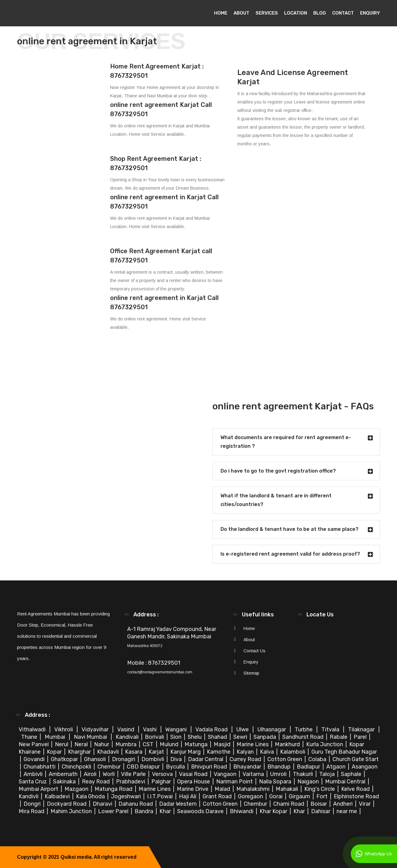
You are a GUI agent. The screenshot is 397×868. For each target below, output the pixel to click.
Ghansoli (96, 759)
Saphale (352, 774)
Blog (320, 13)
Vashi (150, 729)
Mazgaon (77, 789)
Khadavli (109, 752)
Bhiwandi (242, 811)
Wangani (177, 729)
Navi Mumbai (91, 737)
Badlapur (309, 767)
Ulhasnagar (272, 729)
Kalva (268, 752)
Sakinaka (65, 782)
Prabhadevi (131, 782)
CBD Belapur (144, 767)
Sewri (241, 737)
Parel (361, 737)
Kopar (55, 752)
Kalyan (246, 752)
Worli (109, 774)
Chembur (110, 767)
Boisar (319, 804)
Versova (163, 774)
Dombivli (153, 759)
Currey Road (246, 759)
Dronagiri (124, 759)
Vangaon (226, 774)
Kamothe (219, 752)
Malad (223, 789)
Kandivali (128, 737)
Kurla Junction (325, 744)
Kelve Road (356, 789)
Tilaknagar (362, 729)
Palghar (162, 782)
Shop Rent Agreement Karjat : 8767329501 (156, 163)
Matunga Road (114, 789)
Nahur (102, 744)
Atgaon (337, 767)
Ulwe (243, 729)
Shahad (218, 737)
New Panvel (34, 744)
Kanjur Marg (186, 752)
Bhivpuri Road (210, 767)
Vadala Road (212, 729)
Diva (177, 759)
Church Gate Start (356, 759)
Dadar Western (178, 804)
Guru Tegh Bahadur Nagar (344, 752)
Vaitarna (254, 774)
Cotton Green (285, 759)
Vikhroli (64, 729)
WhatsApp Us (374, 854)
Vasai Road (194, 774)
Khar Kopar (274, 811)
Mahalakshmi (254, 789)
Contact (343, 13)
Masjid (223, 744)
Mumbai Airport (39, 789)
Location (296, 13)
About (241, 13)
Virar (365, 804)
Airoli (91, 774)
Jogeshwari (127, 796)
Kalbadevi (58, 796)
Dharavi (103, 804)
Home (221, 13)
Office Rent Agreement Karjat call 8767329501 (161, 256)
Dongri (33, 804)
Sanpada (265, 737)
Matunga (197, 744)
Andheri (343, 804)
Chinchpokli (77, 767)
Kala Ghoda (91, 796)
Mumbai (56, 737)
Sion (176, 737)
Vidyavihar (96, 729)
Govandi (35, 759)
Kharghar (80, 752)
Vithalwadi (33, 729)
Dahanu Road (136, 804)
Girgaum (300, 796)
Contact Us (254, 651)
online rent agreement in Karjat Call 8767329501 (164, 202)
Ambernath (64, 774)
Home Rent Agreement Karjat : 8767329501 (157, 71)
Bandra (145, 811)
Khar (166, 811)
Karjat (157, 752)
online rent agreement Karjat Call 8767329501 (161, 109)
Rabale (339, 737)
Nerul (62, 744)
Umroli (279, 774)
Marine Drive (193, 789)
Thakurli (303, 774)
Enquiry (370, 13)
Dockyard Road (67, 804)
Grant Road (218, 796)
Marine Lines (253, 744)
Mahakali (288, 789)
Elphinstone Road (356, 796)
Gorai (277, 796)
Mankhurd (288, 744)
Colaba (318, 759)
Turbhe (304, 729)
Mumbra (127, 744)
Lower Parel (114, 811)
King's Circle (320, 789)
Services (267, 13)
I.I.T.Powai (161, 796)
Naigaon (309, 782)
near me (347, 811)
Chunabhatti (40, 767)
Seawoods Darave (201, 811)
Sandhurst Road (303, 737)
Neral (82, 744)
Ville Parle (134, 774)
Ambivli (34, 774)
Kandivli (29, 796)
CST (148, 744)
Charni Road (289, 804)
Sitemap (251, 673)
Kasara (134, 752)
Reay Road (96, 782)
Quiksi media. (77, 857)
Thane (30, 737)
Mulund (170, 744)
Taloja (328, 774)
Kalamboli (293, 752)
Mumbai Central (346, 782)
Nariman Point (235, 782)
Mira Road (32, 811)
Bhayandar (248, 767)
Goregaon (251, 796)
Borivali (155, 737)
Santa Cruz (33, 782)
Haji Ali (188, 796)
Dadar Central (206, 759)
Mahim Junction (72, 811)
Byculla (176, 767)
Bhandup (280, 767)
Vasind (126, 729)
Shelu (195, 737)
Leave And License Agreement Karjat (293, 77)
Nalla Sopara (276, 782)
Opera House (194, 782)
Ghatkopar (65, 759)
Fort (323, 796)
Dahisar (321, 811)
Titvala (331, 729)
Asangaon (365, 767)
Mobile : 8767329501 (154, 663)
